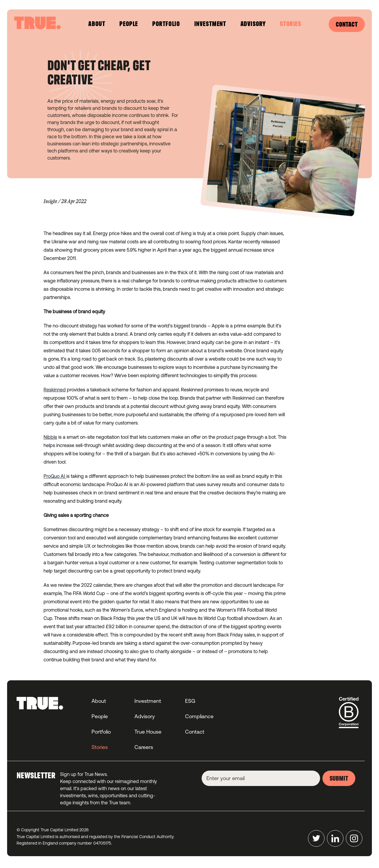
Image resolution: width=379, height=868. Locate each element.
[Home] (37, 23)
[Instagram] (354, 838)
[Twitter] (316, 838)
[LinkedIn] (335, 838)
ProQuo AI (55, 476)
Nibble (50, 437)
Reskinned (55, 390)
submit (339, 779)
